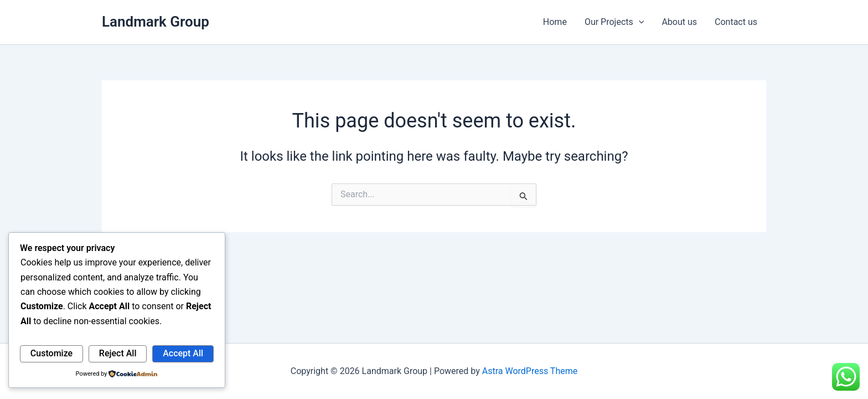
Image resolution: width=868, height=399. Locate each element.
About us (679, 22)
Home (555, 22)
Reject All (118, 353)
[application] (639, 22)
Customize (51, 353)
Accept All (183, 353)
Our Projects (614, 22)
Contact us (736, 22)
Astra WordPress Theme (530, 371)
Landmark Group (156, 22)
